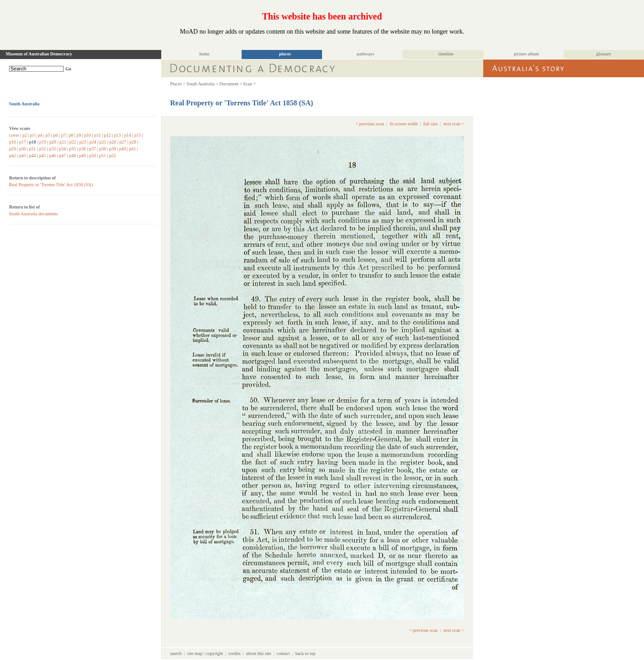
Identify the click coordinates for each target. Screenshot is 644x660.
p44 (32, 156)
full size (431, 124)
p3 (32, 135)
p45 (42, 156)
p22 (73, 142)
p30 (22, 149)
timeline (446, 54)
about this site (259, 653)
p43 (22, 156)
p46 (52, 156)
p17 (22, 142)
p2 (25, 135)
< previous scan (370, 124)
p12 (107, 135)
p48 (72, 156)
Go (68, 69)
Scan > (250, 84)
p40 (122, 149)
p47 (62, 156)
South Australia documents (34, 214)
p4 (40, 135)
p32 (42, 149)
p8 (71, 135)
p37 (92, 149)
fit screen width (404, 124)
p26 (113, 142)
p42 (12, 156)
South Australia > (203, 84)
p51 (102, 156)
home (204, 54)
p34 (62, 149)
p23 (83, 142)
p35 (72, 149)
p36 (82, 149)
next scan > (454, 124)
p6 (55, 135)
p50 (92, 156)
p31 (32, 149)
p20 (53, 142)
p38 (102, 149)
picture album (527, 54)
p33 (52, 149)
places (285, 54)
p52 (112, 156)
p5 (48, 135)
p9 (79, 135)
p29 (12, 149)
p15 (137, 135)
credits (235, 653)
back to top (305, 653)
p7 (63, 135)
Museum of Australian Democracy (39, 54)
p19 (43, 142)
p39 (112, 149)
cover (14, 135)
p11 (97, 135)
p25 (103, 142)
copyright (214, 653)
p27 (123, 142)
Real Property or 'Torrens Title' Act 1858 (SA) (51, 185)
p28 (133, 142)
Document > (231, 84)
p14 (127, 135)
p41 (132, 149)
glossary (604, 54)
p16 (12, 142)
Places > (178, 84)
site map (195, 653)
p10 (87, 135)
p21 (63, 142)
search (176, 653)
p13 (117, 135)
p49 (82, 156)
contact (283, 653)
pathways (366, 54)
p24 (93, 142)
